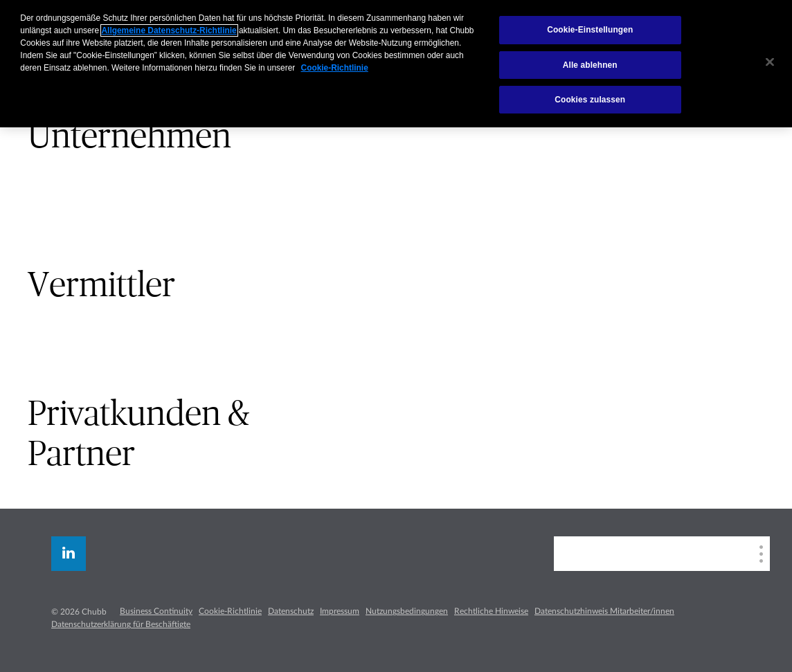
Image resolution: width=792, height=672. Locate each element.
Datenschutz (291, 611)
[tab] (198, 137)
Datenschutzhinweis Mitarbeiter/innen (604, 611)
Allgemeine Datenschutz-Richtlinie (169, 30)
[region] (396, 64)
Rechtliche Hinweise (491, 611)
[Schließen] (770, 62)
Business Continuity (156, 611)
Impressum (340, 611)
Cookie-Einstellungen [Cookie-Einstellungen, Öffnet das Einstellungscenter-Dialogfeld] (590, 30)
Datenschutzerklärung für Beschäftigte (121, 624)
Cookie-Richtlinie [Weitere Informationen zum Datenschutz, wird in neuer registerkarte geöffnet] (335, 68)
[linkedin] (69, 554)
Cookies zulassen (590, 100)
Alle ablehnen (590, 65)
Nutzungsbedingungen (407, 611)
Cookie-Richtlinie (230, 611)
